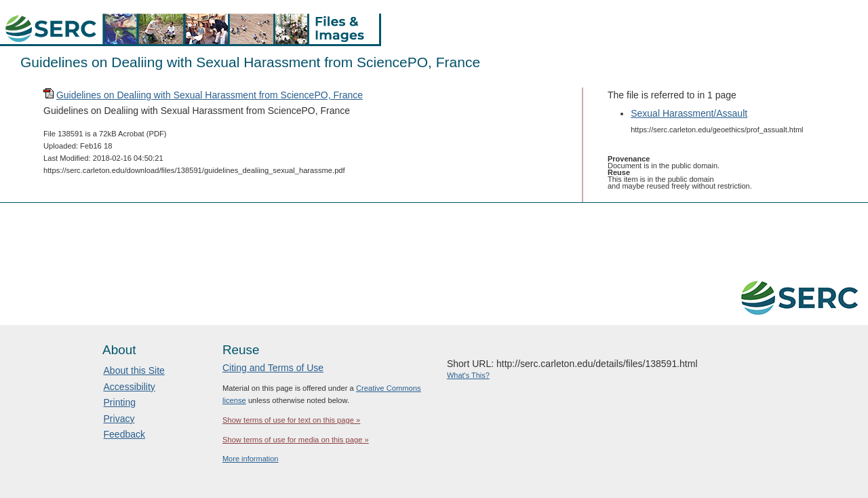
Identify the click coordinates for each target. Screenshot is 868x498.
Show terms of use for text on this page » (291, 420)
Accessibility (130, 387)
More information (251, 459)
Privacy (119, 419)
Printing (120, 402)
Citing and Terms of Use (273, 368)
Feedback (124, 434)
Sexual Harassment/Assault (689, 113)
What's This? (468, 375)
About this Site (134, 370)
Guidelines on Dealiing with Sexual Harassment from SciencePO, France (210, 95)
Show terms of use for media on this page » (296, 440)
